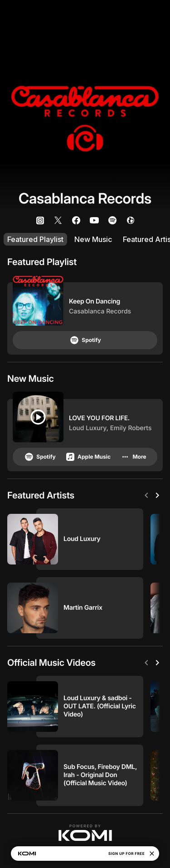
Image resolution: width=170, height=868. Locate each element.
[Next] (157, 495)
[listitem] (40, 220)
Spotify (85, 340)
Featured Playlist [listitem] (35, 239)
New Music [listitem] (93, 239)
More (133, 457)
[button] (85, 833)
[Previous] (146, 495)
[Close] (152, 854)
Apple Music (88, 457)
